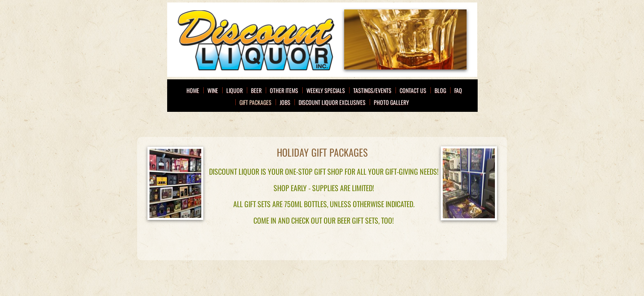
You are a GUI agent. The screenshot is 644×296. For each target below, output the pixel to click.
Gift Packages (255, 102)
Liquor (235, 90)
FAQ (458, 90)
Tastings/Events (372, 90)
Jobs (285, 102)
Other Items (284, 90)
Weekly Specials (326, 90)
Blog (440, 90)
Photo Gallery (391, 102)
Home (193, 90)
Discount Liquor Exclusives (332, 102)
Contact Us (413, 90)
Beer (256, 90)
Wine (213, 90)
